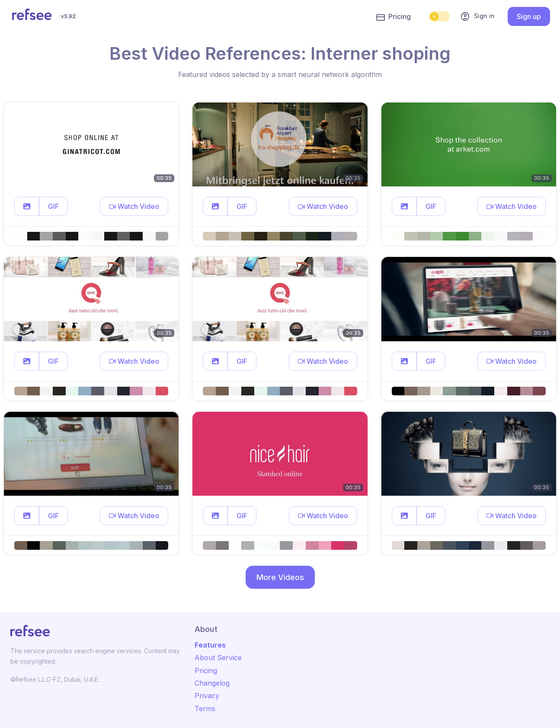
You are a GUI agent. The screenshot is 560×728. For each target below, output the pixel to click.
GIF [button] (53, 206)
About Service (218, 657)
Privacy (207, 696)
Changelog (212, 683)
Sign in (477, 16)
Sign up (529, 16)
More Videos (280, 577)
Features (210, 645)
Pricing (394, 17)
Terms (205, 709)
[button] (27, 206)
